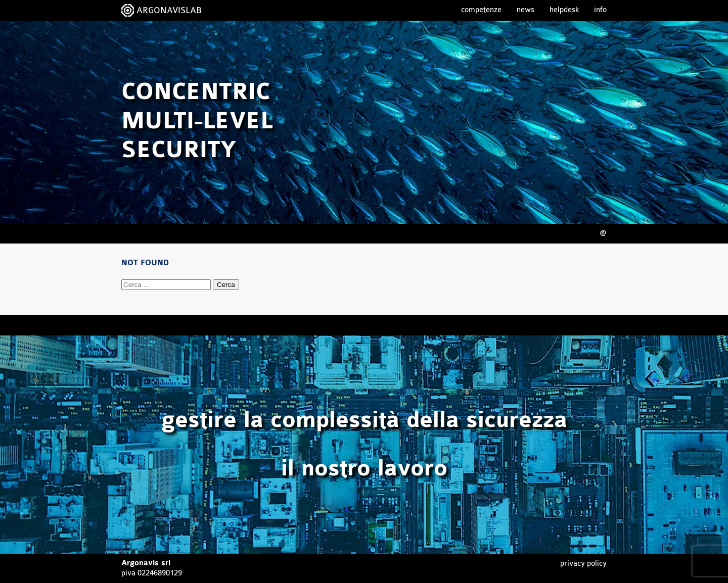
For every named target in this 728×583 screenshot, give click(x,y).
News (526, 10)
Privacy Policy (583, 564)
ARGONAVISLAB (169, 10)
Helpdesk (564, 10)
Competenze (481, 10)
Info (600, 10)
